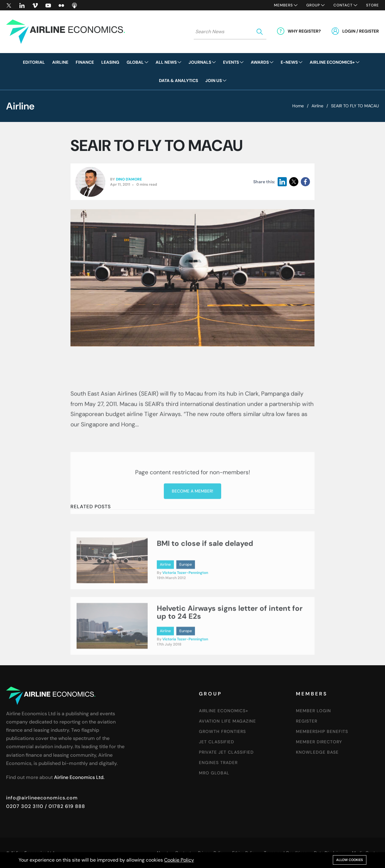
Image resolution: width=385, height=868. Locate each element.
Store (372, 5)
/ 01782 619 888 (64, 806)
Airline (317, 106)
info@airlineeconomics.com (42, 798)
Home (298, 106)
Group (313, 5)
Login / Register (361, 31)
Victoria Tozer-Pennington (185, 595)
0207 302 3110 (25, 806)
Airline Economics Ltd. (79, 777)
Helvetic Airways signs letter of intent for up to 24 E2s (230, 634)
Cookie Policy (179, 860)
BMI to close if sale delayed (205, 565)
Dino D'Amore (129, 180)
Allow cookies (350, 860)
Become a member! (192, 538)
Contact (343, 5)
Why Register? (304, 31)
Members (283, 5)
